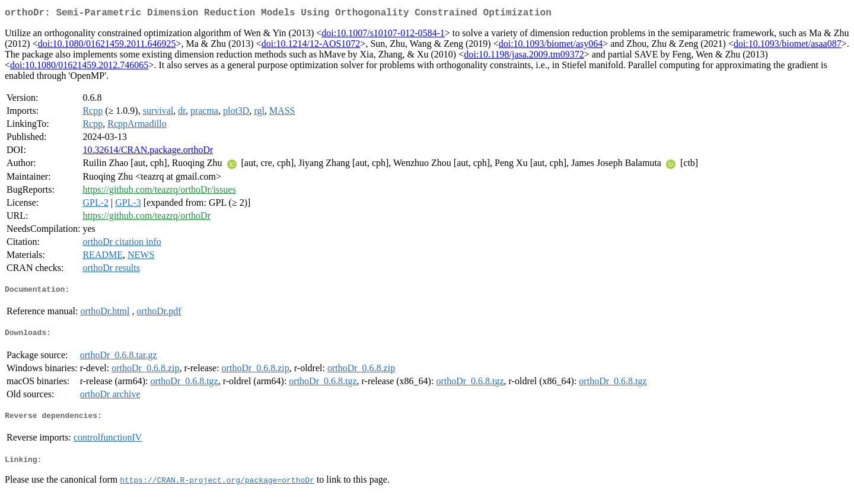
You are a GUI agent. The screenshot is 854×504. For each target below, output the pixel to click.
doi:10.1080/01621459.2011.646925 (107, 46)
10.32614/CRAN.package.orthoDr (148, 152)
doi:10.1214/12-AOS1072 (311, 46)
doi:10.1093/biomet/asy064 (551, 46)
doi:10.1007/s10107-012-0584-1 (383, 35)
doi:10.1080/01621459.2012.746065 (79, 67)
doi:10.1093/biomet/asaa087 (788, 46)
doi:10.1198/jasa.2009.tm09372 (524, 57)
